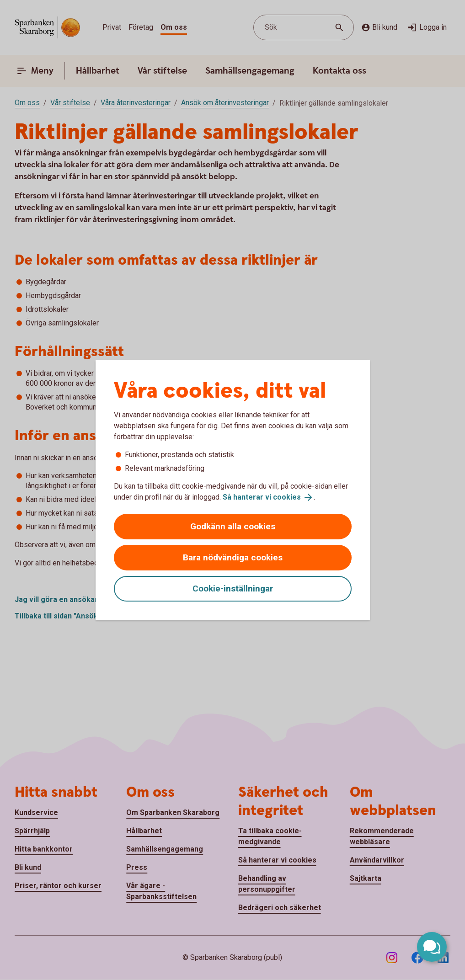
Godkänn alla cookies (233, 526)
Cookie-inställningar (233, 589)
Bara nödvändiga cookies (233, 557)
